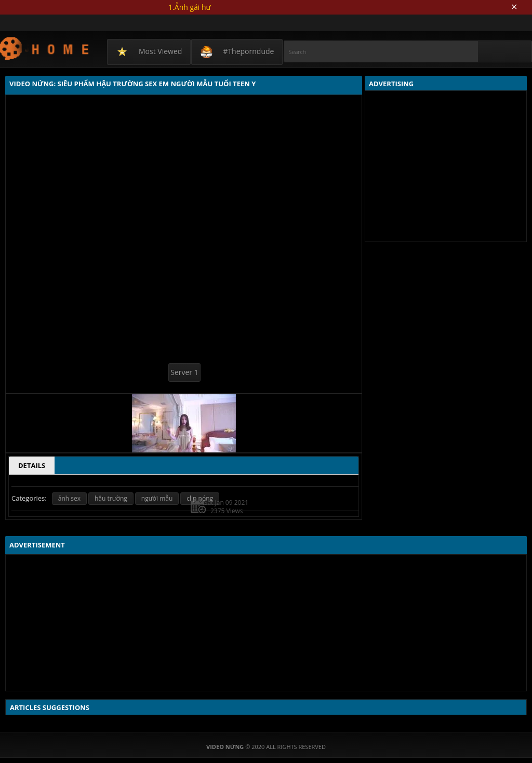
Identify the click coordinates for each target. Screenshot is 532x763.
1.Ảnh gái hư (190, 7)
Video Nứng (45, 48)
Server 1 (184, 372)
